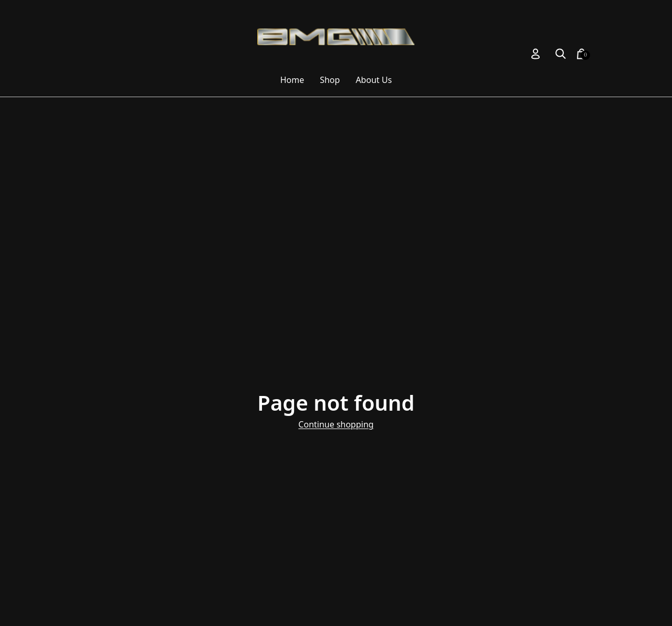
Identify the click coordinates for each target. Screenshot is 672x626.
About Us (374, 80)
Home (292, 80)
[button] (561, 54)
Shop (330, 80)
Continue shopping (336, 424)
